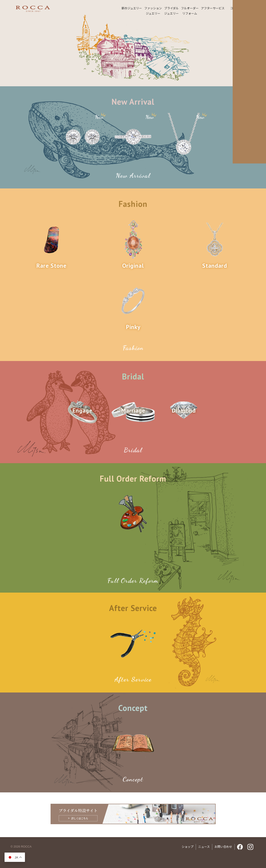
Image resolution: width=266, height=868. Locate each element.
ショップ (188, 847)
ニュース (204, 847)
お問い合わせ (223, 847)
